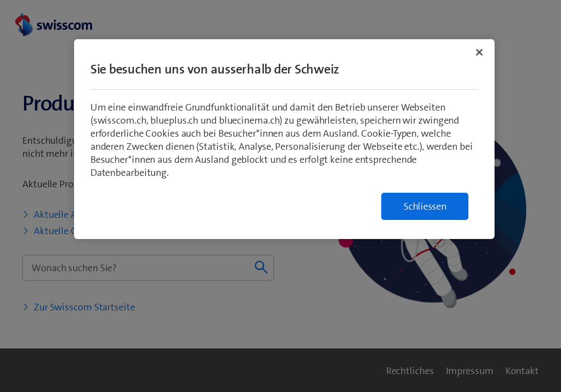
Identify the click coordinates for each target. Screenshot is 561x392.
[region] (285, 139)
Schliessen (425, 206)
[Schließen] (479, 52)
